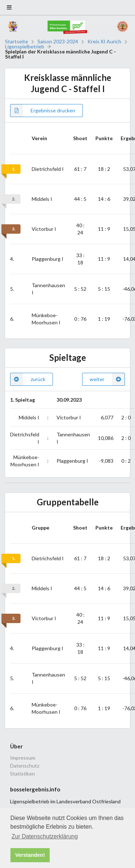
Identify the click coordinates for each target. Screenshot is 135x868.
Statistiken (22, 774)
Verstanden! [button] (30, 855)
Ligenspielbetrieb (25, 47)
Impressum (23, 758)
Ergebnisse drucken (43, 111)
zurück (28, 379)
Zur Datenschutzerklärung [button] (45, 836)
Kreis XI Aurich (104, 42)
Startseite (17, 42)
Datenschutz (25, 766)
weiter (107, 379)
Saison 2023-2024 (58, 42)
